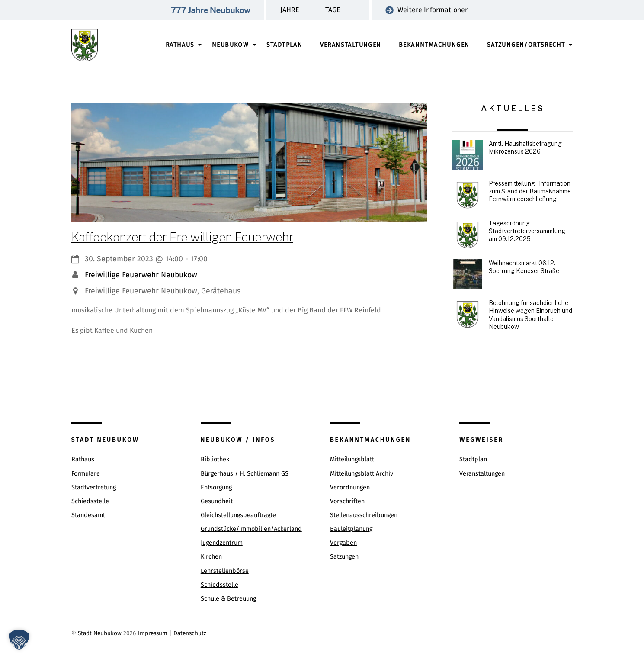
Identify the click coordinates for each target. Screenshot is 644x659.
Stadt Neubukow (100, 633)
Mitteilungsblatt (352, 459)
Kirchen (211, 557)
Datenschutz (190, 633)
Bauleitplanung (351, 529)
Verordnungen (350, 487)
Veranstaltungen (351, 45)
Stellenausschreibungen (364, 515)
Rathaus (180, 45)
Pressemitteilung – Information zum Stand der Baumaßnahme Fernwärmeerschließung (530, 191)
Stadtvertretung (94, 487)
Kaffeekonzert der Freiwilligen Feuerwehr (182, 237)
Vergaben (343, 543)
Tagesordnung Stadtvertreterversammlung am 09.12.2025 (527, 231)
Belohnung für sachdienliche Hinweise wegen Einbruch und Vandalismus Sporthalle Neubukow (530, 315)
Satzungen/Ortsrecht (526, 45)
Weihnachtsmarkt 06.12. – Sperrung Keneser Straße (524, 267)
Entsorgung (216, 487)
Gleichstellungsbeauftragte (238, 515)
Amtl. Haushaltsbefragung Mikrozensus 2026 (525, 148)
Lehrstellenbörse (225, 571)
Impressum (153, 633)
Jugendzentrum (222, 543)
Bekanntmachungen (434, 45)
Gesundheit (217, 501)
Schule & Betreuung (228, 599)
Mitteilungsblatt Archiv (362, 474)
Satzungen (344, 557)
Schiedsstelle (90, 501)
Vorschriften (347, 501)
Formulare (86, 474)
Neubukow (230, 45)
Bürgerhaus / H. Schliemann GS (245, 474)
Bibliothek (215, 459)
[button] (19, 640)
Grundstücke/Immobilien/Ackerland (251, 529)
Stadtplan (285, 45)
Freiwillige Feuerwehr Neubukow (141, 275)
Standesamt (88, 515)
